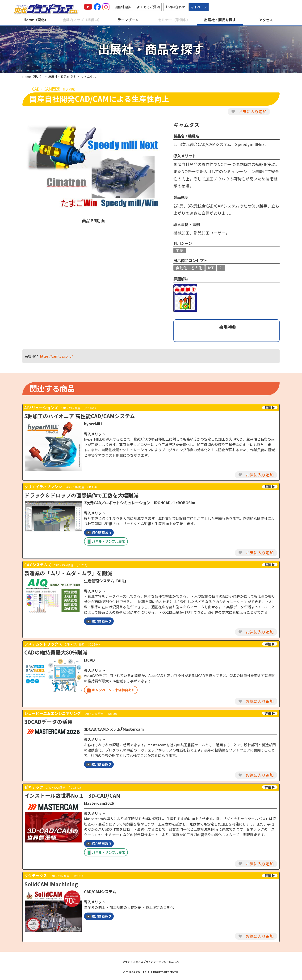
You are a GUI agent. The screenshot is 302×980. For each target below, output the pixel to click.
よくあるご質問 (148, 7)
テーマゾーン (128, 20)
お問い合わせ (175, 7)
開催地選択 (123, 7)
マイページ (199, 7)
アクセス (266, 20)
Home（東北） (36, 20)
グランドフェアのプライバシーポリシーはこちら (151, 962)
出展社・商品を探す (220, 20)
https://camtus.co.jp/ (56, 356)
